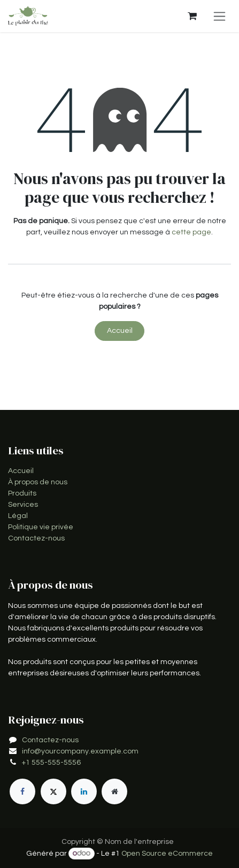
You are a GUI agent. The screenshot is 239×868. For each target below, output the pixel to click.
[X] (53, 791)
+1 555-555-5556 (51, 763)
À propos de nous (38, 482)
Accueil (120, 331)
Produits (22, 493)
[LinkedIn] (84, 791)
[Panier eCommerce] (192, 16)
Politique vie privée (41, 527)
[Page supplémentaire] (114, 791)
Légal (18, 516)
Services (23, 505)
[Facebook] (22, 791)
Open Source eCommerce (167, 854)
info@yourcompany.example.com (80, 751)
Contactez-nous (36, 538)
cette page (191, 232)
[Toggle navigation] (219, 16)
